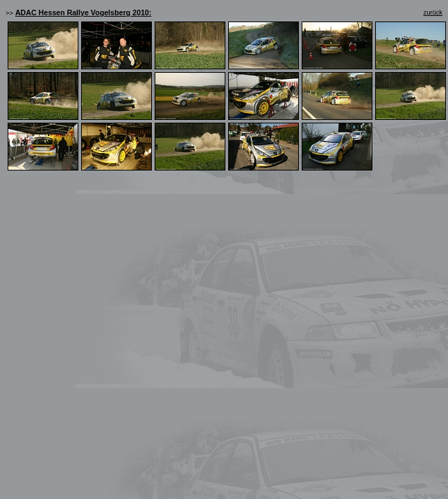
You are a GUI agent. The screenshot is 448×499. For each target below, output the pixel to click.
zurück (433, 12)
